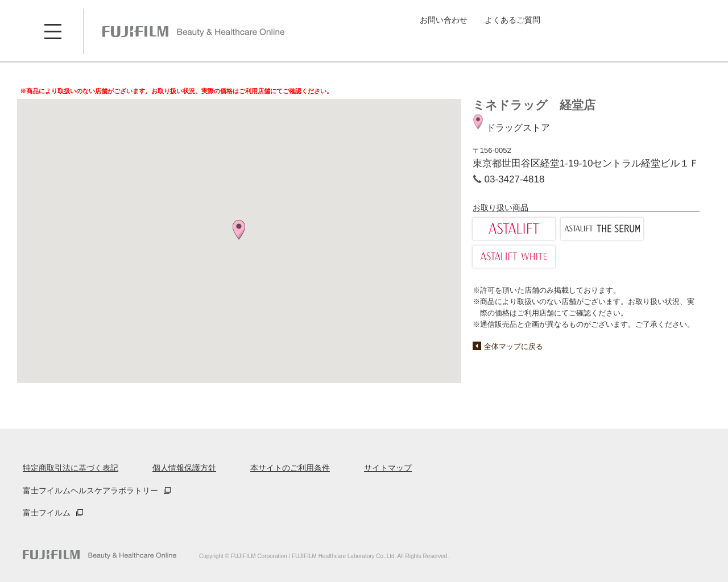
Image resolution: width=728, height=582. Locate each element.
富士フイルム (47, 513)
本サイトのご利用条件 (290, 468)
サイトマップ (388, 468)
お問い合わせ (444, 20)
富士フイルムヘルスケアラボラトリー (90, 490)
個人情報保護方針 (184, 468)
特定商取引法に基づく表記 (71, 468)
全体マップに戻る (514, 346)
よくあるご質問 (512, 20)
